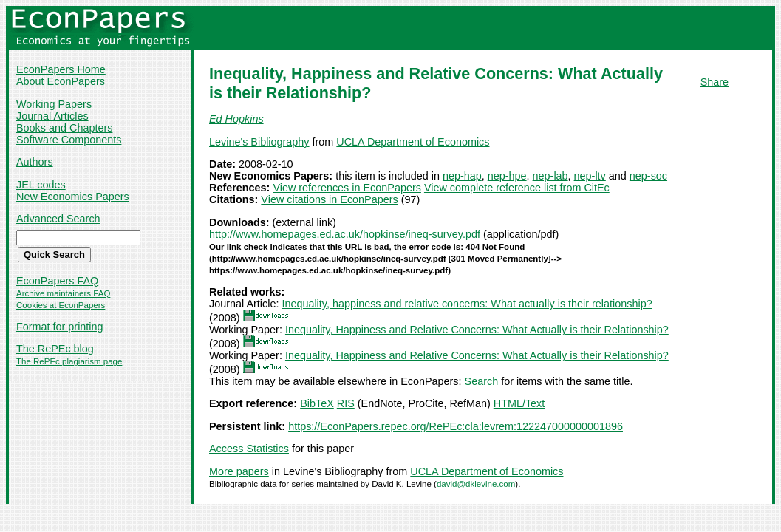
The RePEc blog (55, 349)
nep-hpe (507, 176)
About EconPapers (61, 81)
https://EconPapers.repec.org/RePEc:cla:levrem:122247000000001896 (456, 426)
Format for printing (60, 327)
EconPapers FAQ (57, 281)
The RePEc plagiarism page (69, 361)
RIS (346, 403)
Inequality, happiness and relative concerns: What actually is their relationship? (467, 304)
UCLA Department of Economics (413, 142)
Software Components (69, 140)
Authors (35, 162)
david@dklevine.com (476, 484)
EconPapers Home (61, 69)
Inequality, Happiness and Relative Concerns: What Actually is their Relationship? (477, 330)
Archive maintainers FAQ (63, 293)
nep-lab (550, 176)
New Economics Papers (73, 197)
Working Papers (54, 104)
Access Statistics (249, 449)
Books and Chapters (64, 128)
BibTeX (317, 403)
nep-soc (648, 176)
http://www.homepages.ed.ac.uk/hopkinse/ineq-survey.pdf (345, 234)
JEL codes (41, 185)
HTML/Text (519, 403)
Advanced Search (58, 219)
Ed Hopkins (236, 119)
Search (482, 381)
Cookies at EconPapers (61, 305)
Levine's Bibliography (259, 142)
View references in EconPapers (347, 188)
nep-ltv (590, 176)
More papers (239, 471)
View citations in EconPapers (329, 199)
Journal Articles (52, 116)
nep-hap (462, 176)
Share (715, 82)
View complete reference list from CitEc (517, 188)
